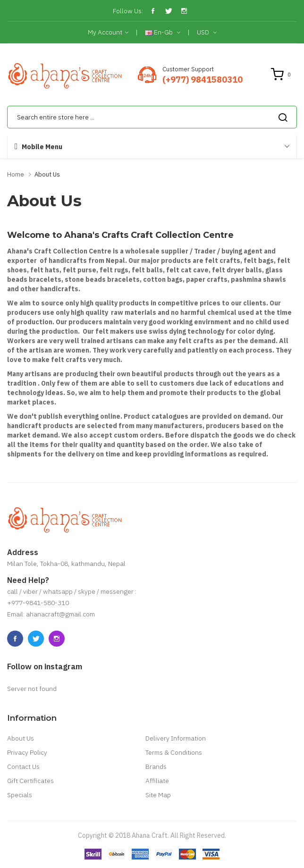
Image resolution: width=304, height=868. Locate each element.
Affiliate (157, 781)
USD (207, 33)
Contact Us (23, 767)
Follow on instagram (45, 666)
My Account (108, 33)
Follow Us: (128, 11)
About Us (47, 174)
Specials (20, 795)
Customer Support (188, 69)
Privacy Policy (27, 752)
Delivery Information (176, 738)
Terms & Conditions (174, 752)
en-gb (163, 33)
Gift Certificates (30, 781)
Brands (156, 767)
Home (16, 174)
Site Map (158, 795)
